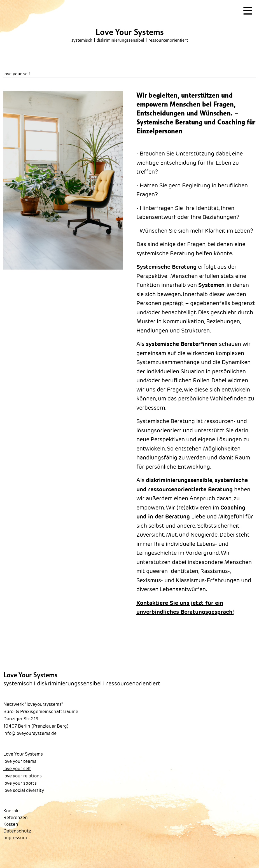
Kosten (11, 824)
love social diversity (24, 790)
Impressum (15, 838)
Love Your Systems (23, 754)
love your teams (20, 761)
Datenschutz (17, 831)
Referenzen (16, 818)
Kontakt (12, 811)
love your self (17, 769)
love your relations (23, 776)
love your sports (20, 783)
